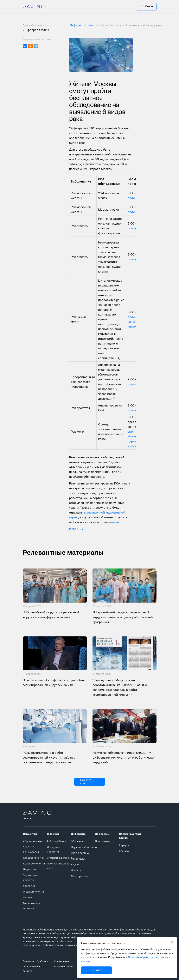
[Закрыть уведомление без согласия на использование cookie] (172, 942)
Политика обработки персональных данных (35, 966)
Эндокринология (33, 892)
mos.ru (114, 522)
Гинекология (31, 852)
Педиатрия (30, 870)
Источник (76, 529)
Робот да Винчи (57, 842)
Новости (76, 871)
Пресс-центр (103, 842)
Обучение (77, 842)
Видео (75, 865)
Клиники (124, 851)
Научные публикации (84, 847)
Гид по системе (80, 853)
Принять (96, 970)
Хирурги (124, 845)
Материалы (78, 859)
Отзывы (28, 898)
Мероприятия (79, 876)
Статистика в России (59, 858)
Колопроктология (34, 864)
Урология (29, 886)
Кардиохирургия (33, 858)
